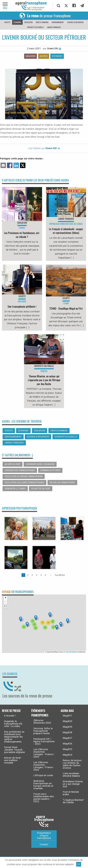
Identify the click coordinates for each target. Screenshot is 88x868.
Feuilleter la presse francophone (24, 476)
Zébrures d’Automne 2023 (42, 722)
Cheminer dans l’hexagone (40, 464)
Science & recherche (75, 22)
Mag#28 (67, 732)
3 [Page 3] (32, 575)
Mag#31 (67, 716)
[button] (36, 618)
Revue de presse (11, 710)
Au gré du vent (13, 464)
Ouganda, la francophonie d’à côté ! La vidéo (13, 724)
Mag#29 (67, 727)
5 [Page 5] (41, 575)
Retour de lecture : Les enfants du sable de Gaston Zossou (73, 764)
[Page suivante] (50, 575)
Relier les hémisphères (62, 483)
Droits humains (42, 22)
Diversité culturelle (35, 27)
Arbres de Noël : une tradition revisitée (13, 760)
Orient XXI (54, 48)
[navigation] (5, 6)
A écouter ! (10, 716)
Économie (17, 22)
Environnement (58, 22)
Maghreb (31, 56)
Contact (44, 844)
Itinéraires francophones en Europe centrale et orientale (43, 785)
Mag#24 (67, 755)
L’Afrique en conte (43, 775)
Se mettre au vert (41, 489)
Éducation (28, 22)
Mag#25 (67, 749)
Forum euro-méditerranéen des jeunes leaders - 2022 (44, 798)
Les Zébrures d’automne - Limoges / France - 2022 (44, 766)
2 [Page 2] (28, 575)
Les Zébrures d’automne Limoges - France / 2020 (44, 753)
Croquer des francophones (20, 470)
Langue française (54, 27)
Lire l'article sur (44, 148)
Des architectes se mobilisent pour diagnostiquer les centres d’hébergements (14, 737)
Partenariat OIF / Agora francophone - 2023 (44, 741)
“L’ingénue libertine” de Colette (73, 801)
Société (7, 22)
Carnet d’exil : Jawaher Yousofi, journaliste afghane (14, 750)
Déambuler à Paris (50, 470)
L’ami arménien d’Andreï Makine (71, 775)
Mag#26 (67, 744)
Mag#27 (67, 738)
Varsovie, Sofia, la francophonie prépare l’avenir (43, 731)
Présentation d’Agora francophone (44, 835)
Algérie (44, 56)
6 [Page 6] (45, 575)
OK (79, 864)
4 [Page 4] (37, 575)
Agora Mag (67, 710)
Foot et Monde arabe (71, 793)
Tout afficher (60, 575)
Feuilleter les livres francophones (24, 483)
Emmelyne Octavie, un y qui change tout (73, 784)
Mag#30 (67, 721)
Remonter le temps (15, 489)
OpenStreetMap (71, 652)
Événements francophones (40, 713)
